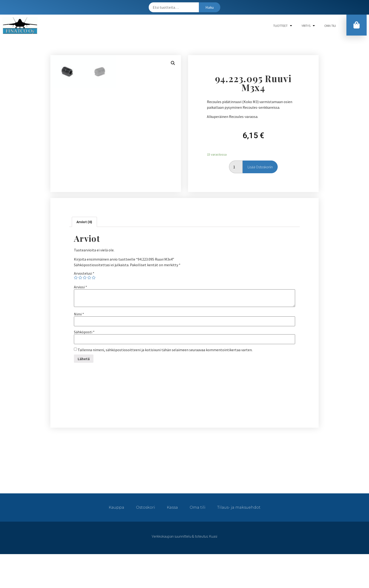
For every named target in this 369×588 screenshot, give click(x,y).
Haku (210, 7)
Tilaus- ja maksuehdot (239, 541)
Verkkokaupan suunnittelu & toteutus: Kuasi (184, 570)
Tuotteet (283, 26)
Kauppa (116, 541)
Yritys (308, 26)
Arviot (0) (84, 256)
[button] (357, 25)
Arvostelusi (84, 307)
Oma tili (330, 26)
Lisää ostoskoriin (260, 184)
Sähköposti (84, 366)
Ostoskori (146, 541)
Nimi (79, 348)
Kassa (172, 541)
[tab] (84, 256)
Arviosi (80, 321)
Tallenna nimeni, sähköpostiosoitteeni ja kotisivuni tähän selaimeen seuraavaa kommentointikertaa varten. (165, 384)
